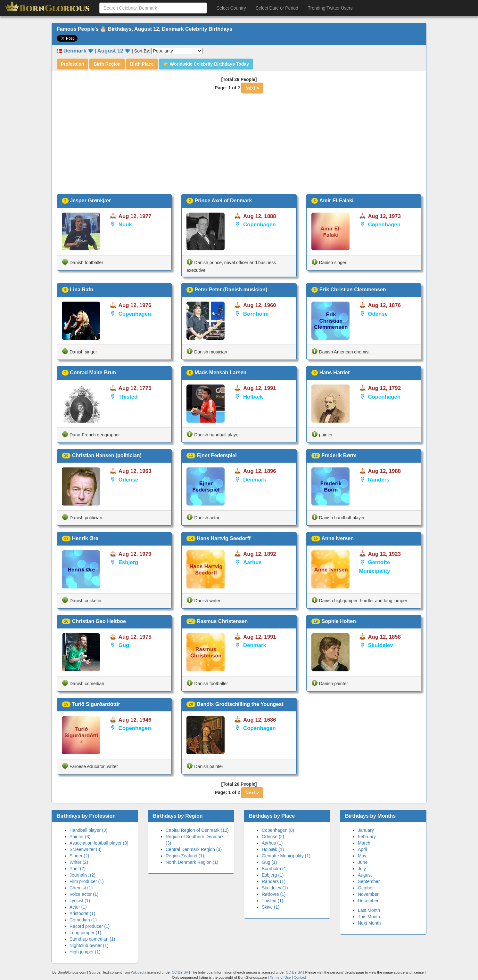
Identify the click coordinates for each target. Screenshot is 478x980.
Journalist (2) (82, 875)
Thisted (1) (272, 901)
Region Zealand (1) (185, 856)
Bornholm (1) (275, 869)
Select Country (231, 8)
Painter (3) (80, 837)
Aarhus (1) (272, 843)
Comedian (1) (83, 920)
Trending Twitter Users (330, 8)
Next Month (369, 923)
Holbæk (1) (273, 849)
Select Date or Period (277, 8)
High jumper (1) (85, 952)
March (364, 843)
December (368, 901)
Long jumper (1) (85, 933)
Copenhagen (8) (278, 830)
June (363, 862)
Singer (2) (79, 856)
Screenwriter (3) (86, 849)
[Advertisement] (239, 146)
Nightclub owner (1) (89, 945)
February (367, 837)
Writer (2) (79, 862)
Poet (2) (78, 869)
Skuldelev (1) (275, 888)
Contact (300, 977)
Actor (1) (78, 907)
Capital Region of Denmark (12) (197, 830)
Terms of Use (281, 977)
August (365, 875)
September (369, 881)
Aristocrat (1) (82, 913)
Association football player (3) (99, 843)
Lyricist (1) (80, 901)
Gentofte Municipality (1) (286, 856)
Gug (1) (269, 862)
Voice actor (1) (84, 894)
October (366, 888)
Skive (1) (271, 907)
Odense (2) (273, 837)
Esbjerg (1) (273, 875)
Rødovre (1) (274, 894)
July (362, 869)
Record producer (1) (90, 926)
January (366, 830)
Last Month (369, 910)
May (362, 856)
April (362, 849)
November (368, 894)
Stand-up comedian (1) (92, 939)
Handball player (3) (88, 830)
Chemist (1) (81, 888)
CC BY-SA (180, 972)
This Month (369, 917)
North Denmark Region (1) (192, 862)
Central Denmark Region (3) (194, 849)
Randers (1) (274, 881)
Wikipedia (139, 972)
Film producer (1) (87, 881)
